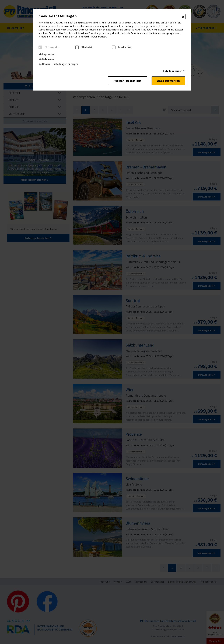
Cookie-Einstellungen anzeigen (59, 64)
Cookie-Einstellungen (58, 16)
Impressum (47, 54)
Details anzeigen (173, 71)
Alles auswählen (169, 80)
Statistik (84, 47)
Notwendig (49, 47)
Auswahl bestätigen (127, 80)
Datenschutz (48, 59)
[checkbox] (40, 47)
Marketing (122, 47)
